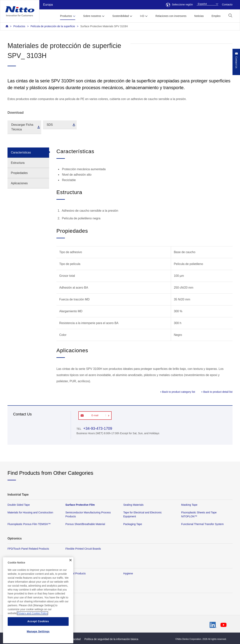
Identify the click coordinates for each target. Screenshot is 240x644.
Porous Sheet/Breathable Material (85, 524)
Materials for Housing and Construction (30, 512)
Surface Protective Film (80, 505)
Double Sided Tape (19, 505)
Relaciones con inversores (171, 16)
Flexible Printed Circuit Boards (83, 549)
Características (21, 152)
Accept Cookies (38, 635)
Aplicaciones (19, 183)
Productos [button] (66, 16)
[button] (230, 15)
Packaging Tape (133, 524)
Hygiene (128, 573)
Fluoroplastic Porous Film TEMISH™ (29, 524)
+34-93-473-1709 (97, 428)
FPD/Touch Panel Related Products (28, 549)
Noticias (199, 16)
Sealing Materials (133, 505)
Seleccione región (179, 5)
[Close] (70, 574)
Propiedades (19, 173)
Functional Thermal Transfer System (202, 524)
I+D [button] (142, 16)
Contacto (227, 5)
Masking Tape (189, 505)
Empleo (216, 16)
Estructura (18, 163)
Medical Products (76, 573)
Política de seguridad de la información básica (111, 639)
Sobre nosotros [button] (92, 16)
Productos (19, 26)
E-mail (95, 415)
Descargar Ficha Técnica (22, 127)
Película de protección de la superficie (53, 26)
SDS (50, 125)
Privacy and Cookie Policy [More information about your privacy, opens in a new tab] (32, 627)
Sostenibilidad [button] (121, 16)
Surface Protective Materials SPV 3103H (104, 26)
